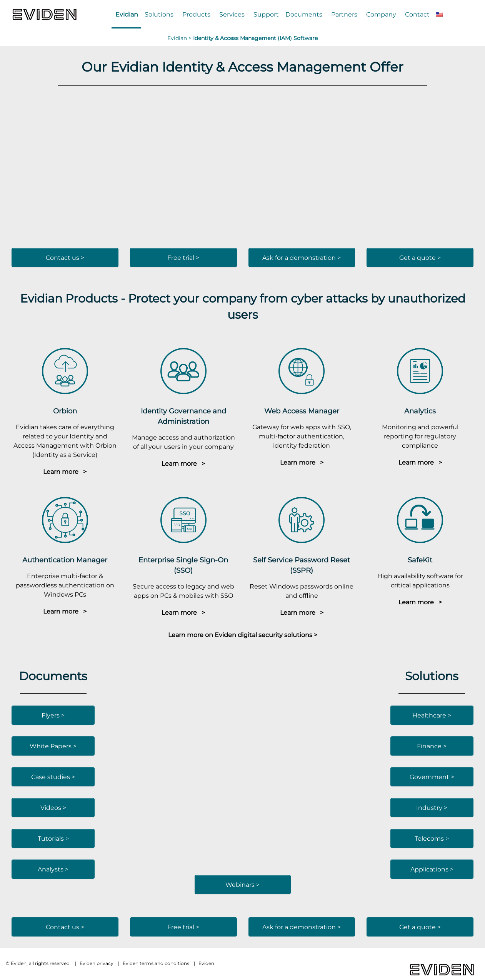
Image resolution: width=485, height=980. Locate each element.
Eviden (206, 963)
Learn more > (65, 472)
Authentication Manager (65, 560)
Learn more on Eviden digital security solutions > (243, 635)
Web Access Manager (302, 411)
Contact (417, 14)
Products (196, 14)
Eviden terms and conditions (156, 963)
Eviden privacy (97, 963)
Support (266, 14)
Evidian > (180, 38)
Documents (304, 14)
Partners (344, 14)
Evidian (127, 14)
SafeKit (420, 560)
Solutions (159, 14)
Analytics (420, 411)
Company (381, 14)
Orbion (65, 411)
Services (232, 14)
